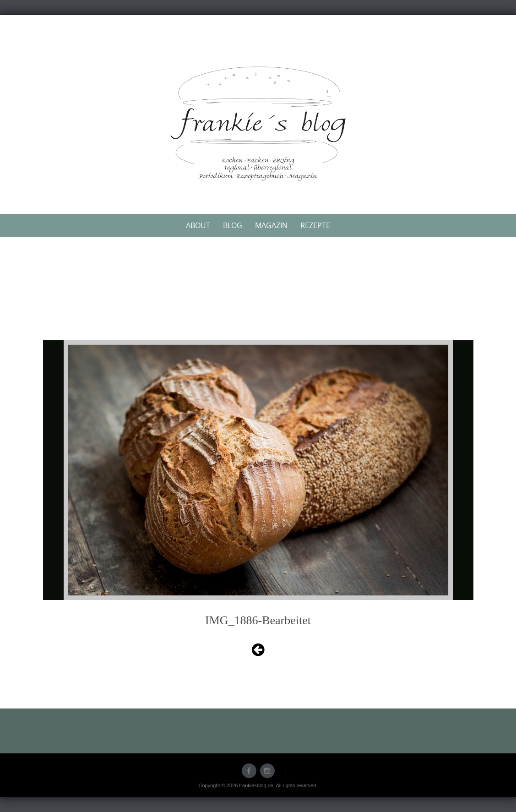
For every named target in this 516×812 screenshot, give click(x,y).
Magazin (271, 225)
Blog (233, 225)
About (198, 225)
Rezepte (315, 225)
